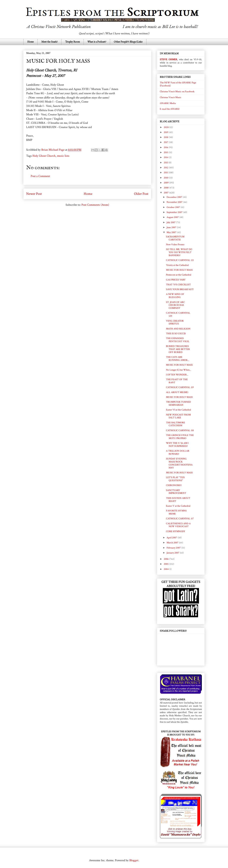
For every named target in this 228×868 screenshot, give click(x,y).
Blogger (134, 860)
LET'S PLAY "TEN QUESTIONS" (175, 479)
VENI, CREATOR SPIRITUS (175, 322)
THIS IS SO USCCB (176, 334)
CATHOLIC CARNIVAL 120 (178, 314)
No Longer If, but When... (179, 370)
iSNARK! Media (168, 103)
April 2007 (172, 538)
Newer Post (34, 194)
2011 (166, 173)
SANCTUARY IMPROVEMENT (176, 492)
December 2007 (175, 197)
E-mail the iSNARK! (170, 109)
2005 (166, 564)
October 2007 (174, 207)
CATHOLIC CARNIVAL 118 (180, 430)
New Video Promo (175, 245)
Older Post (141, 194)
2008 (166, 188)
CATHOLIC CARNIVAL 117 (180, 519)
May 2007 (172, 232)
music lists (63, 156)
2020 (166, 127)
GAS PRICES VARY (176, 280)
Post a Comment (40, 176)
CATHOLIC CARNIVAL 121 (180, 260)
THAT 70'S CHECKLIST (178, 285)
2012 (166, 168)
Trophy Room (72, 42)
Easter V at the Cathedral (178, 506)
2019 (166, 132)
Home (30, 42)
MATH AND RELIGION (178, 329)
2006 (166, 559)
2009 (166, 183)
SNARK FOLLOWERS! (173, 631)
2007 (166, 193)
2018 (166, 137)
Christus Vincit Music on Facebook (177, 92)
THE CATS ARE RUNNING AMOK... (178, 359)
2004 (166, 569)
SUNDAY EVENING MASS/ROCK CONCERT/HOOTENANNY (179, 463)
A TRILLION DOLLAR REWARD (178, 452)
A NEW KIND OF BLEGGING (175, 296)
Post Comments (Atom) (95, 205)
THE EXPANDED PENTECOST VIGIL (178, 340)
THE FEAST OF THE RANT (177, 381)
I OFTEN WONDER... (177, 375)
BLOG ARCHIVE (170, 122)
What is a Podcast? (97, 42)
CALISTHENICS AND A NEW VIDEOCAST (178, 525)
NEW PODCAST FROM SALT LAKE (178, 416)
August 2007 (173, 217)
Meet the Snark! (49, 42)
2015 (166, 152)
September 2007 (175, 212)
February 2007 (174, 548)
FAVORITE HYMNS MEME (176, 512)
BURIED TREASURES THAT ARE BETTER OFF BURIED (178, 349)
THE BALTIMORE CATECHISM (176, 424)
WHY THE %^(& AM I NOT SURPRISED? (177, 445)
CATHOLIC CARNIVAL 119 (180, 387)
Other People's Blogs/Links (128, 42)
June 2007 (172, 227)
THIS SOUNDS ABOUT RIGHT (178, 500)
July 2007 (171, 222)
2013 (166, 163)
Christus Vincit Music (171, 97)
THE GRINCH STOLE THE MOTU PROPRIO (180, 437)
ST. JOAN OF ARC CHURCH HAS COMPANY (175, 305)
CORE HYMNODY (176, 531)
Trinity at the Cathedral (177, 265)
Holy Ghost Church (44, 156)
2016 (166, 147)
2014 (166, 157)
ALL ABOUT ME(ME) (177, 392)
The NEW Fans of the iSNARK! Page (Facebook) (178, 84)
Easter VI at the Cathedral (178, 410)
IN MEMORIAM (169, 54)
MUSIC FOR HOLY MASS (179, 270)
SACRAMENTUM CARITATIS (175, 238)
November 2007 (175, 202)
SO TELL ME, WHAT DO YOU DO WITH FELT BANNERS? (179, 252)
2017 (166, 142)
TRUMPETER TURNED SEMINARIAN (178, 403)
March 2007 (173, 543)
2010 (166, 178)
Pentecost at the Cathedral (179, 275)
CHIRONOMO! (174, 485)
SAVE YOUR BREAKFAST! (180, 289)
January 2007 (173, 553)
